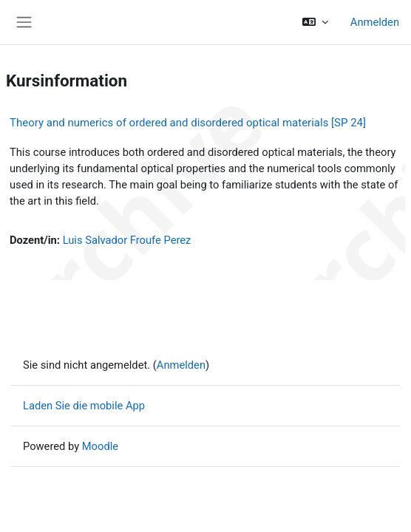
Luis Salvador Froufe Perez (127, 240)
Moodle (100, 446)
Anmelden (375, 22)
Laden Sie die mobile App (84, 406)
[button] (315, 22)
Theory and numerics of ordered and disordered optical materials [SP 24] (188, 123)
